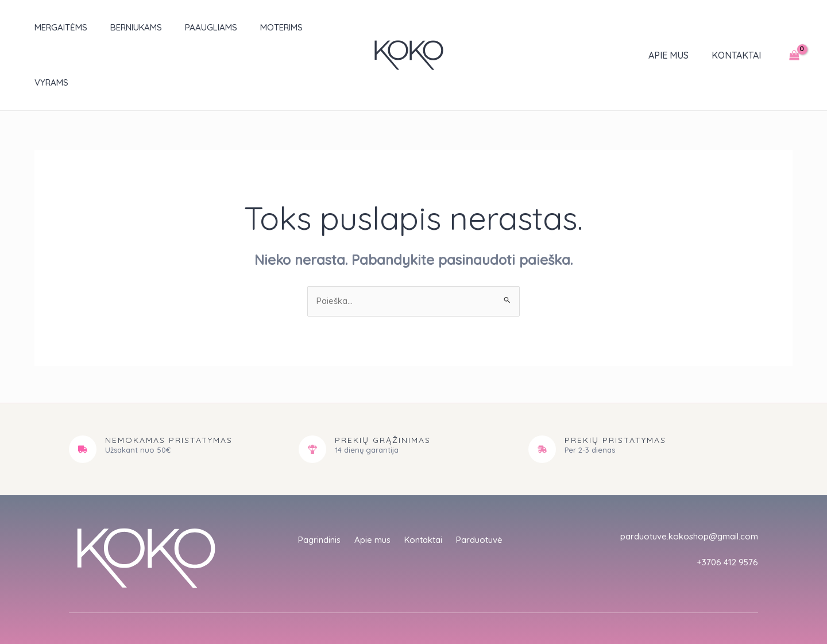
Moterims (253, 27)
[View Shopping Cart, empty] (794, 28)
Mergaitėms (49, 27)
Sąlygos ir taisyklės (717, 598)
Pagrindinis (314, 487)
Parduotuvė (485, 487)
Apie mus (675, 28)
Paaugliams (188, 27)
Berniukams (119, 27)
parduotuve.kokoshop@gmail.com (685, 482)
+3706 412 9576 (726, 508)
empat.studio (268, 608)
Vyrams (308, 27)
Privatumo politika (631, 598)
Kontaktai (739, 28)
